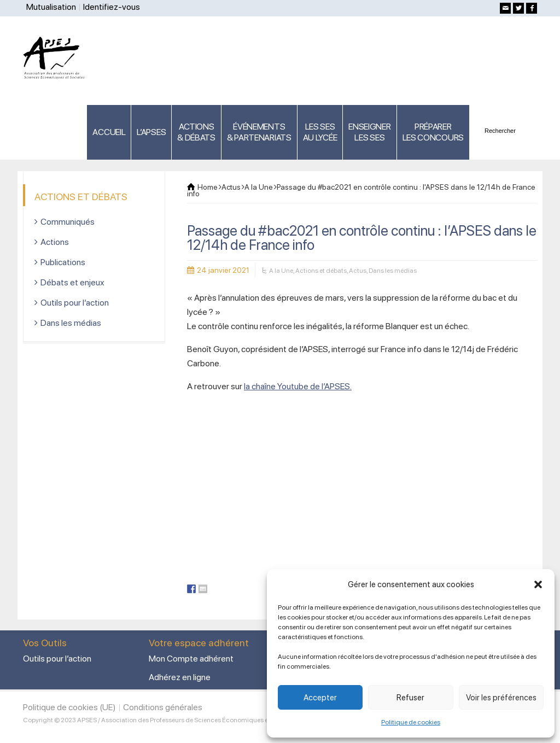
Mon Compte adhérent (191, 659)
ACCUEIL (109, 132)
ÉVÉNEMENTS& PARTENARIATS (259, 132)
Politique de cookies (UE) (69, 707)
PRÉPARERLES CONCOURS (433, 132)
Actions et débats (321, 271)
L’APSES (151, 132)
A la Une (281, 271)
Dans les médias (393, 271)
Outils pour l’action (75, 303)
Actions (55, 242)
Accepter (320, 698)
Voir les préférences (501, 698)
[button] (538, 584)
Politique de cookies (411, 722)
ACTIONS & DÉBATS (196, 132)
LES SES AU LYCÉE (320, 132)
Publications (63, 262)
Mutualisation (51, 7)
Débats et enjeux (72, 282)
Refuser (410, 698)
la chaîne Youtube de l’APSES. (298, 386)
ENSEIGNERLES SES (369, 132)
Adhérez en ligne (180, 677)
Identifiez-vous (112, 7)
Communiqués (68, 222)
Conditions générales (163, 707)
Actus (358, 271)
